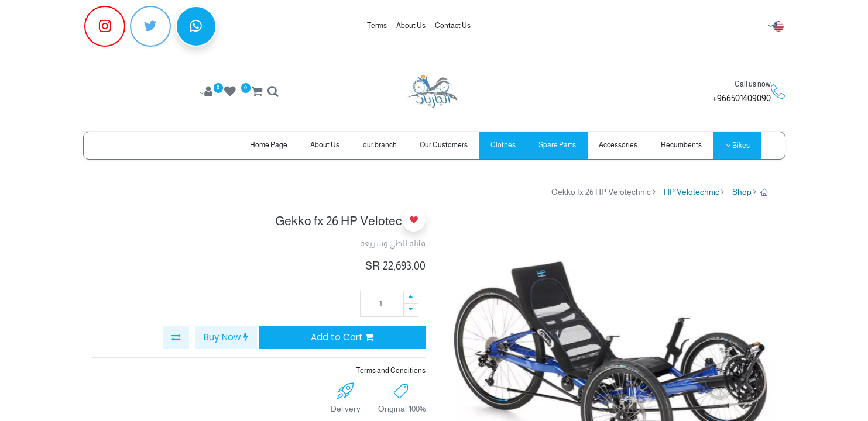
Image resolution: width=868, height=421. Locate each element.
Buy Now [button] (226, 337)
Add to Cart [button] (342, 337)
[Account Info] (205, 93)
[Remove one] (411, 310)
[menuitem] (681, 145)
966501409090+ (742, 98)
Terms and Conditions (391, 371)
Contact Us (453, 26)
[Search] (273, 93)
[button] (176, 338)
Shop (742, 192)
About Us (411, 26)
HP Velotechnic (692, 192)
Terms (377, 26)
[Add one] (411, 297)
